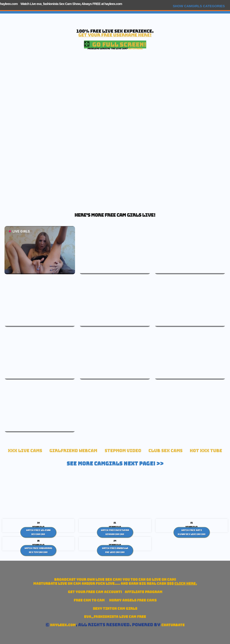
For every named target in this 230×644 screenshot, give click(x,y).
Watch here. (135, 49)
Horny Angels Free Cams (133, 600)
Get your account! (95, 592)
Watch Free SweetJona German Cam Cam (115, 532)
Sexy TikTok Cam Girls (115, 609)
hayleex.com (9, 4)
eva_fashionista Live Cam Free (115, 617)
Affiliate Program (144, 592)
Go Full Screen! (115, 44)
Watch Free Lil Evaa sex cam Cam (38, 532)
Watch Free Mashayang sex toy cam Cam (38, 550)
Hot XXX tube (206, 451)
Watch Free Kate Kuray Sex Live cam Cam (192, 532)
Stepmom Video (123, 451)
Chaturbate (173, 625)
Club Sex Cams (166, 451)
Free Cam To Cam (89, 600)
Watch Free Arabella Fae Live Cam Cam (115, 550)
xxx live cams (25, 451)
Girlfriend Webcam (73, 451)
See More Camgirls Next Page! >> (115, 464)
